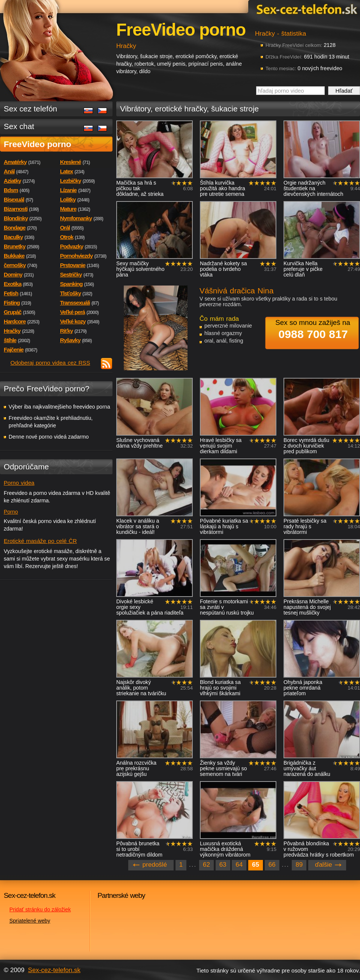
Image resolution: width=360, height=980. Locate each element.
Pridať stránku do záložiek (40, 909)
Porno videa (19, 483)
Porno (11, 512)
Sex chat (19, 126)
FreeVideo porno (37, 144)
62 (206, 865)
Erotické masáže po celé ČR (40, 541)
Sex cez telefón (30, 109)
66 (272, 865)
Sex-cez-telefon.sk (306, 9)
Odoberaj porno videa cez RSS (50, 363)
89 (299, 865)
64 (239, 865)
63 (223, 865)
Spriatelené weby (30, 921)
